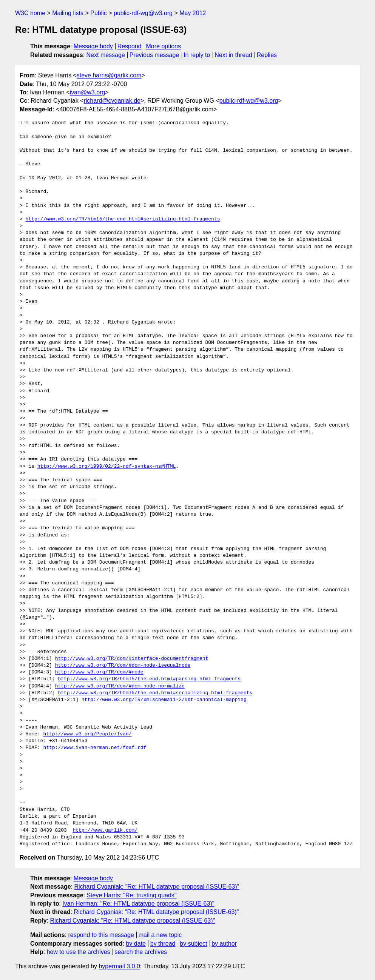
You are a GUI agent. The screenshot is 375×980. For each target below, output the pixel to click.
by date (136, 944)
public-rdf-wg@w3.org (143, 13)
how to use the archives (79, 952)
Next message (106, 55)
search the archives (141, 952)
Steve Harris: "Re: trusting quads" (131, 895)
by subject (193, 944)
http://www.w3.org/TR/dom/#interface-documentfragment (132, 659)
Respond (130, 46)
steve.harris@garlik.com (109, 75)
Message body (93, 46)
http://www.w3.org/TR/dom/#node (99, 672)
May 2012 (193, 13)
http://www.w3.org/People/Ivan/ (87, 734)
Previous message (154, 55)
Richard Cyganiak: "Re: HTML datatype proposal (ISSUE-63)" (157, 887)
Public (99, 13)
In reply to (197, 55)
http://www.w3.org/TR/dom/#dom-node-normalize (120, 686)
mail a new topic (160, 935)
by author (224, 944)
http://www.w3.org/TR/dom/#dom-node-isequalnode (123, 666)
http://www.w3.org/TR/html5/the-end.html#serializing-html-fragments (123, 219)
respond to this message (101, 935)
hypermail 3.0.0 (119, 966)
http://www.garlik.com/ (105, 831)
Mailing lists (68, 13)
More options (164, 46)
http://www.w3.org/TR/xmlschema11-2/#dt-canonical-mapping (164, 700)
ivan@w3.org (88, 92)
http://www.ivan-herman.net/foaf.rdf (95, 748)
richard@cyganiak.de (112, 101)
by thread (163, 944)
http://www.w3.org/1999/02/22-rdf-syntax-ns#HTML (107, 467)
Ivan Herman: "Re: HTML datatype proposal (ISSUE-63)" (138, 904)
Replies (267, 55)
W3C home (30, 13)
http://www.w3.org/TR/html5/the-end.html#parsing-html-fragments (149, 679)
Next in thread (233, 55)
